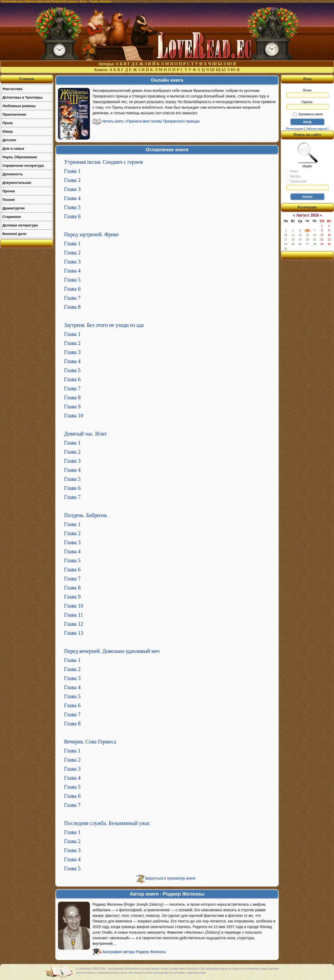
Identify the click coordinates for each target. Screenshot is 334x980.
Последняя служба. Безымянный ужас (107, 823)
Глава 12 (74, 624)
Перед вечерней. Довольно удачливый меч (112, 651)
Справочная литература (23, 166)
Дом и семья (13, 149)
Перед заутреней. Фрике (91, 234)
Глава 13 (74, 633)
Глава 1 (72, 171)
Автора (293, 176)
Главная (27, 79)
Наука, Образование (20, 157)
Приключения (14, 114)
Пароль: (307, 105)
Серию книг (296, 181)
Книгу (292, 171)
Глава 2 (72, 180)
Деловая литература (20, 225)
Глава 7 (72, 298)
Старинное (12, 217)
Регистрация (295, 129)
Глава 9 (72, 406)
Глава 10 (74, 416)
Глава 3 (72, 189)
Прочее (9, 191)
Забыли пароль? (317, 129)
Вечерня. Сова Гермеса (90, 742)
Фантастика (12, 89)
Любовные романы (19, 106)
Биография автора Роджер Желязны (134, 952)
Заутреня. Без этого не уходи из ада (104, 325)
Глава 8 (72, 307)
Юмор (8, 131)
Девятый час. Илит (85, 434)
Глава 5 (72, 207)
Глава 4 (72, 198)
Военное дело (14, 234)
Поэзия (9, 200)
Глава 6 (72, 216)
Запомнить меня (308, 114)
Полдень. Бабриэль (86, 515)
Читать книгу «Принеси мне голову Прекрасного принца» (151, 121)
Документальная (17, 183)
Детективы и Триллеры (22, 97)
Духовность (13, 174)
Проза (8, 123)
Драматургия (14, 208)
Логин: (307, 93)
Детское (9, 140)
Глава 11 (74, 615)
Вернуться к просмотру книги (170, 878)
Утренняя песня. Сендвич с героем (104, 162)
